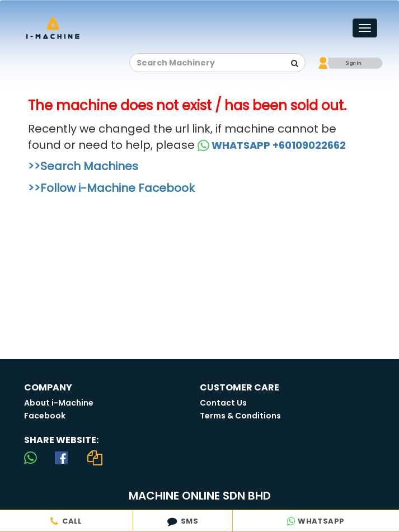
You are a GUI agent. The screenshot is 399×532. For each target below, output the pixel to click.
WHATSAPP (316, 521)
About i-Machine (59, 403)
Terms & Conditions (240, 416)
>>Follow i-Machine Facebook (111, 188)
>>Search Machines (83, 166)
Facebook (45, 416)
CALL (66, 521)
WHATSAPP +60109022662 (272, 145)
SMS (183, 521)
